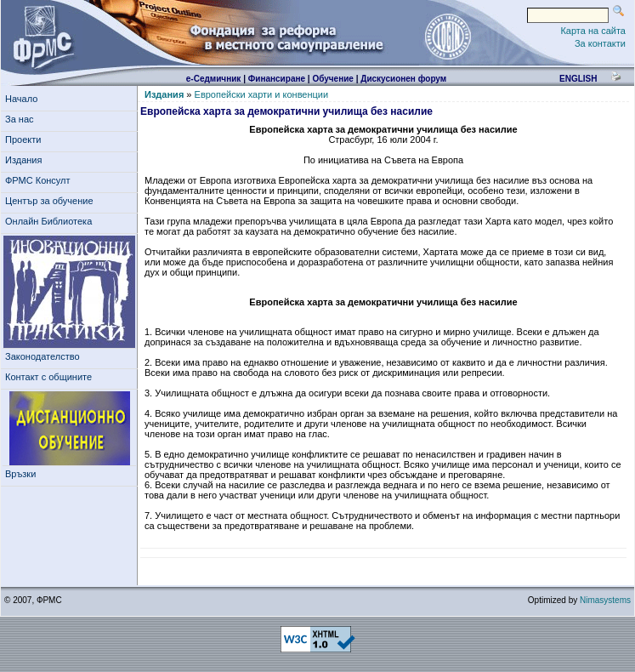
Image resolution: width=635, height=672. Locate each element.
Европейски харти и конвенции (262, 94)
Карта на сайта (593, 31)
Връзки (23, 474)
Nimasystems (605, 600)
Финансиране (277, 79)
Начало (21, 99)
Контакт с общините (48, 377)
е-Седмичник (214, 79)
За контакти (600, 43)
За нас (22, 119)
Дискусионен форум (403, 79)
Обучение (333, 79)
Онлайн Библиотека (48, 221)
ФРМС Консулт (40, 180)
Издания (26, 160)
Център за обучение (52, 201)
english (578, 79)
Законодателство (43, 356)
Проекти (26, 140)
